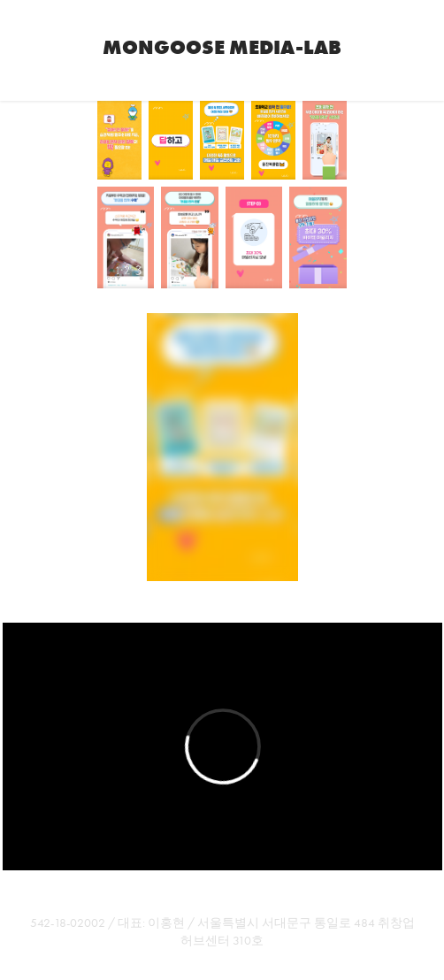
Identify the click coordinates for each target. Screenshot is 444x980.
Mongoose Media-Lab (222, 47)
